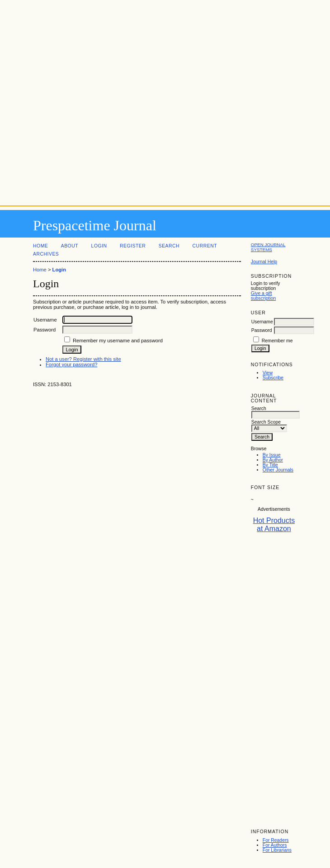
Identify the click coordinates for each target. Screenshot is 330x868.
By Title (270, 465)
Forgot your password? (71, 364)
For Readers (276, 840)
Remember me (277, 341)
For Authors (275, 845)
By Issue (272, 455)
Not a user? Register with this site (83, 359)
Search (169, 246)
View (268, 373)
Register (133, 246)
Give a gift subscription (263, 296)
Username (262, 322)
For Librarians (277, 850)
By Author (273, 460)
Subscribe (273, 378)
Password (262, 330)
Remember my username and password (118, 341)
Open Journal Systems (268, 247)
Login (99, 246)
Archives (46, 254)
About (70, 246)
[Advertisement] (165, 101)
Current (205, 246)
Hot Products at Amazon (274, 525)
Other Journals (278, 470)
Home (40, 246)
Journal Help (264, 262)
